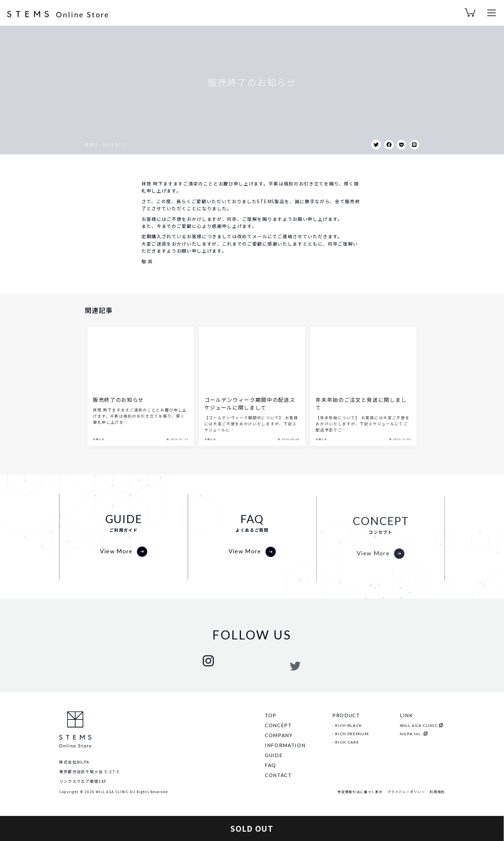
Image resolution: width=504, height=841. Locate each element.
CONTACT (278, 775)
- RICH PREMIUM (351, 734)
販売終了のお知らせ (118, 423)
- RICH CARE (346, 742)
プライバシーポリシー (406, 792)
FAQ (270, 765)
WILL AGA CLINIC (419, 725)
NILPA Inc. (411, 734)
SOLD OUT (252, 828)
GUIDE (274, 755)
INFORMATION (285, 745)
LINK (406, 715)
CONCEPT (278, 725)
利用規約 (437, 792)
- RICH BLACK (347, 725)
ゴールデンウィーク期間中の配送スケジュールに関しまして (250, 427)
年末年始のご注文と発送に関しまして (361, 427)
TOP (271, 715)
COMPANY (279, 735)
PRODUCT (346, 715)
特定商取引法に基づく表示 (360, 792)
